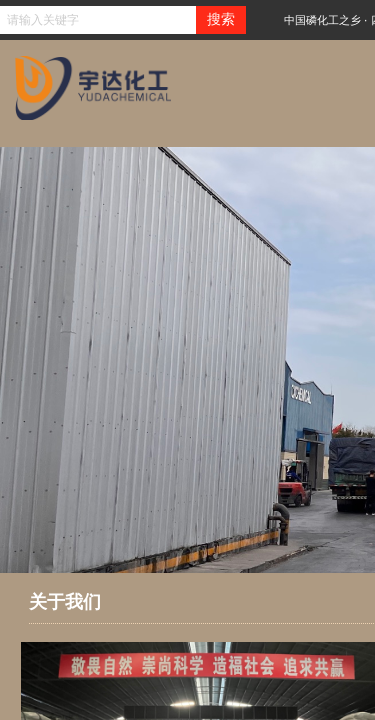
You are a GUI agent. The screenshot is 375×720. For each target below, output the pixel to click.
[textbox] (98, 20)
